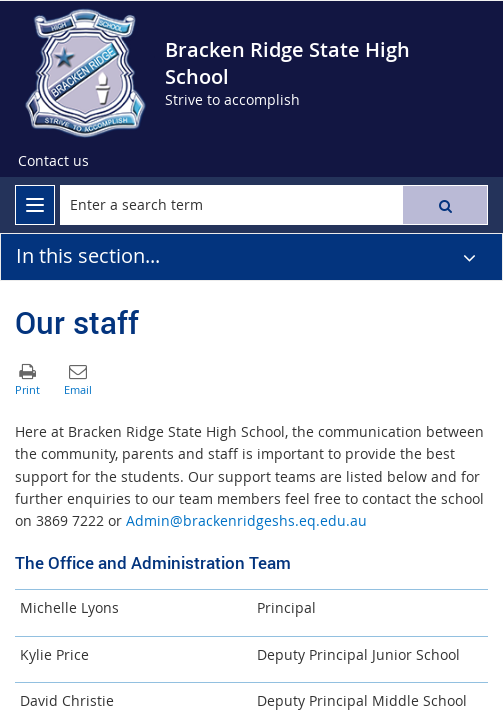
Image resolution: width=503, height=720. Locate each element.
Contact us (53, 160)
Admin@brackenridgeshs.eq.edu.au (246, 520)
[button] (445, 205)
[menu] (35, 205)
